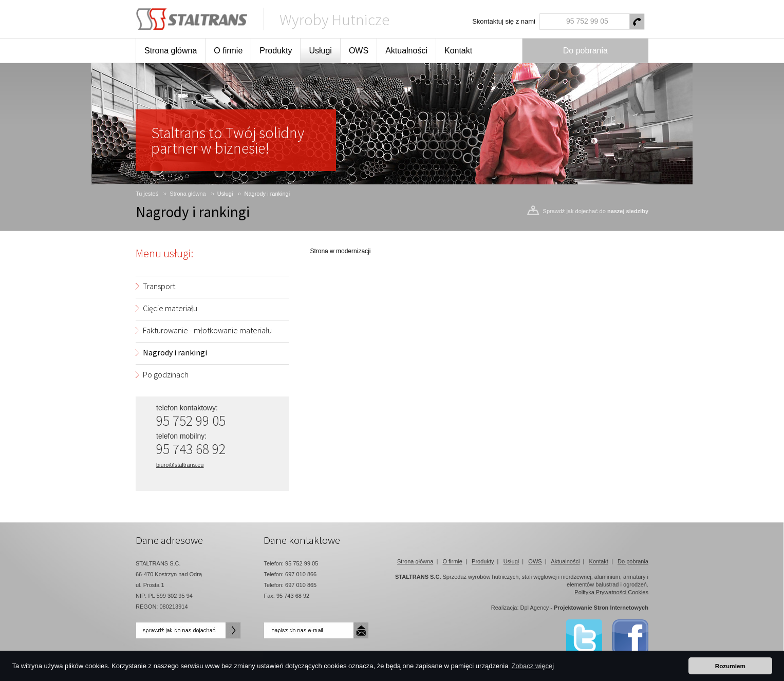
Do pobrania (585, 51)
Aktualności (406, 51)
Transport (159, 286)
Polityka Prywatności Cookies (611, 592)
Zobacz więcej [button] (533, 666)
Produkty (276, 51)
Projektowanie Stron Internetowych (601, 608)
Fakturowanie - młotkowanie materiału (207, 330)
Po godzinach (166, 374)
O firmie (228, 51)
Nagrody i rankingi (267, 194)
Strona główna (171, 51)
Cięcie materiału (170, 308)
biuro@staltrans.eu (180, 465)
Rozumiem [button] (730, 666)
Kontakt (458, 51)
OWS (359, 51)
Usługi (320, 51)
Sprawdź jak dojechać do (596, 211)
